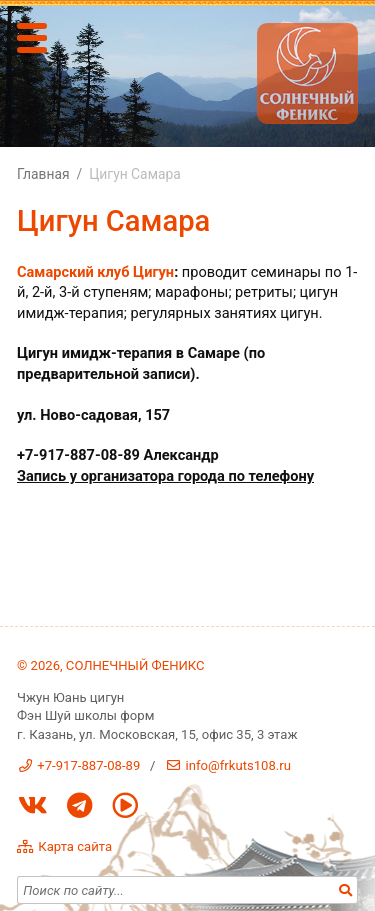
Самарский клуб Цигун (95, 272)
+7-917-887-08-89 (88, 765)
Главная (43, 174)
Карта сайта (75, 846)
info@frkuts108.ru (238, 765)
